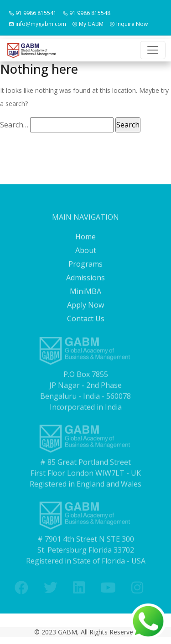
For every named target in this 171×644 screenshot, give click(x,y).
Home (85, 270)
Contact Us (86, 352)
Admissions (85, 311)
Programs (85, 297)
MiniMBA (85, 325)
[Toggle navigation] (153, 50)
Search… (14, 125)
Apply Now (85, 338)
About (86, 284)
